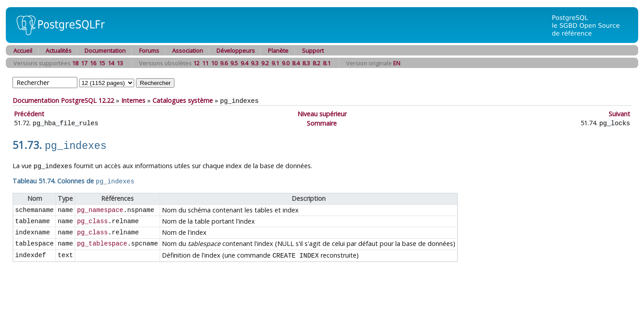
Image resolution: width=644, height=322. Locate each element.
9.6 (224, 63)
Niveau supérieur (322, 113)
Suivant (619, 113)
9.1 (275, 63)
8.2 (316, 63)
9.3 (255, 63)
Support (313, 51)
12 (196, 63)
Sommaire (322, 122)
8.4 (296, 63)
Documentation (105, 51)
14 (111, 63)
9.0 (286, 63)
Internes (133, 100)
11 (205, 63)
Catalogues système (183, 100)
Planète (278, 51)
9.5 (234, 63)
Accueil (23, 51)
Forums (149, 51)
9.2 (265, 63)
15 (102, 63)
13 (120, 63)
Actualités (59, 51)
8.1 (327, 63)
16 (93, 63)
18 (75, 63)
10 (214, 63)
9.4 (244, 63)
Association (188, 51)
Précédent (29, 113)
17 (84, 63)
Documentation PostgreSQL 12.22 (63, 100)
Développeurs (236, 51)
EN (397, 63)
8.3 (306, 63)
